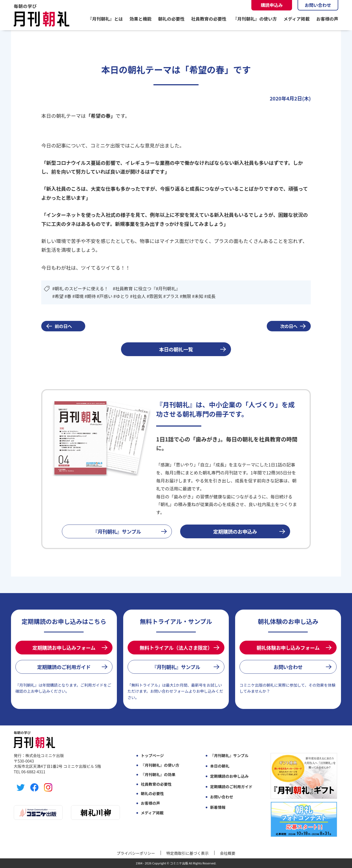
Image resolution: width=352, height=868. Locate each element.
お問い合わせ (318, 5)
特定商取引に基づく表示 (188, 853)
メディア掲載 (297, 19)
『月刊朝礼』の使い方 (255, 19)
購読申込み (272, 5)
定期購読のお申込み (235, 531)
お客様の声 (327, 19)
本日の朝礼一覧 (176, 349)
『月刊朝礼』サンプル (117, 531)
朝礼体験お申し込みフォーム (288, 648)
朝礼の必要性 (171, 19)
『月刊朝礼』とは (105, 19)
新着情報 (218, 807)
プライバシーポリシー (136, 853)
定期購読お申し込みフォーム (64, 648)
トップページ (152, 756)
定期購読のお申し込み (229, 776)
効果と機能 (141, 19)
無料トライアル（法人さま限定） (176, 648)
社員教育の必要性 (209, 19)
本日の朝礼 (220, 766)
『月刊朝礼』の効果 (158, 775)
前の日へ (63, 326)
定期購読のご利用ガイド (64, 667)
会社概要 (228, 853)
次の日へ (289, 326)
